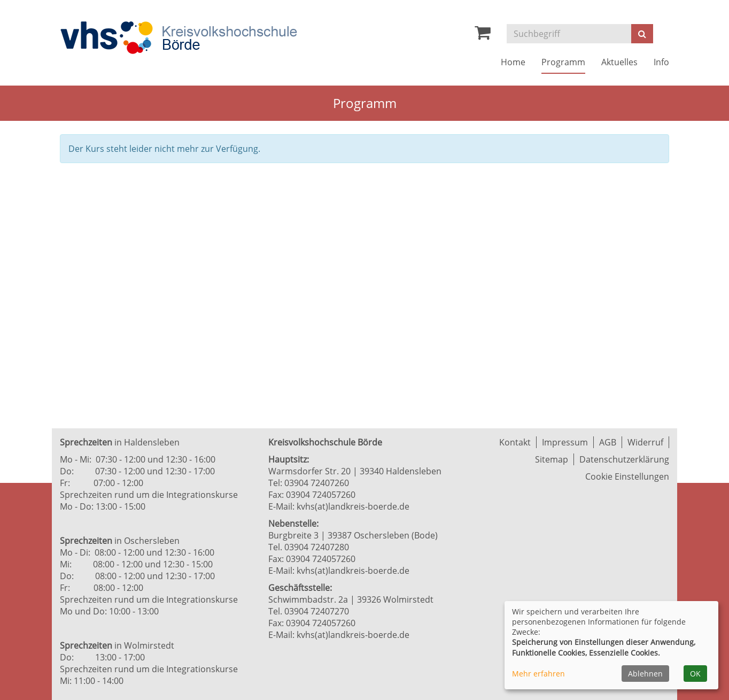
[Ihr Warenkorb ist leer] (483, 35)
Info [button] (661, 62)
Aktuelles (619, 62)
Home (513, 62)
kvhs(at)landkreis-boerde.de (353, 506)
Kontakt (515, 442)
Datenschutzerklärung (624, 459)
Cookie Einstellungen (627, 476)
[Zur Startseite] (179, 38)
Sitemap (552, 459)
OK (695, 674)
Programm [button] (563, 62)
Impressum (565, 442)
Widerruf (645, 442)
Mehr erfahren (538, 674)
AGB (608, 442)
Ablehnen (645, 674)
